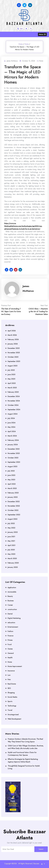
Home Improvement (15, 666)
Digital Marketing (14, 618)
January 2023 (13, 497)
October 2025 (13, 357)
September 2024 (14, 410)
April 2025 (12, 383)
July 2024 (11, 418)
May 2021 (11, 541)
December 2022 (14, 502)
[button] (42, 34)
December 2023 (14, 449)
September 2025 (14, 361)
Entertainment (13, 627)
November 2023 (14, 453)
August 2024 (13, 414)
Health (10, 658)
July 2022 (11, 523)
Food (10, 644)
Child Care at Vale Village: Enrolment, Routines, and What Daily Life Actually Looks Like (26, 747)
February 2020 (13, 563)
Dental (10, 614)
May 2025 (11, 379)
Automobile (12, 592)
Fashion (10, 631)
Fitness (10, 640)
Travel (10, 710)
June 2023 (11, 475)
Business (11, 601)
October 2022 (13, 510)
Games (10, 649)
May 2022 (11, 528)
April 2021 (12, 545)
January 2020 (13, 567)
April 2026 (12, 331)
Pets (9, 679)
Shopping (11, 693)
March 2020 (12, 558)
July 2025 (11, 370)
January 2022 (13, 532)
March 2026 (12, 335)
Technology (12, 706)
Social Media (12, 697)
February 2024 (13, 440)
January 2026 (13, 344)
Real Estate (12, 684)
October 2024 (13, 405)
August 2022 (13, 519)
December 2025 (14, 348)
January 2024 (13, 445)
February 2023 (13, 493)
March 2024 (12, 436)
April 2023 (12, 484)
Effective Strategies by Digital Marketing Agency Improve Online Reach (23, 760)
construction (12, 609)
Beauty (10, 596)
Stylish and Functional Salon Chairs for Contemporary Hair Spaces (22, 754)
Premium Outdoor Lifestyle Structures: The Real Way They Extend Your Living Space (25, 740)
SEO (9, 688)
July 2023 (11, 471)
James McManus (28, 288)
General (11, 653)
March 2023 (12, 488)
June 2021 (11, 537)
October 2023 (13, 458)
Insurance (11, 671)
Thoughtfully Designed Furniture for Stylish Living (24, 767)
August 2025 (12, 366)
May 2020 (11, 554)
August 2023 (12, 466)
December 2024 (14, 396)
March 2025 (12, 388)
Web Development (14, 719)
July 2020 (11, 550)
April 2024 (12, 431)
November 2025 (14, 353)
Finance (10, 636)
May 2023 (11, 480)
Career (10, 605)
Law (9, 675)
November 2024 (14, 401)
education (11, 623)
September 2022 (14, 515)
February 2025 (13, 392)
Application (12, 588)
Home (21, 44)
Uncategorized (13, 715)
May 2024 (11, 427)
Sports (10, 701)
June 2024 (11, 423)
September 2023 (14, 462)
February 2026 (13, 339)
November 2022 (14, 506)
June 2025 (11, 375)
